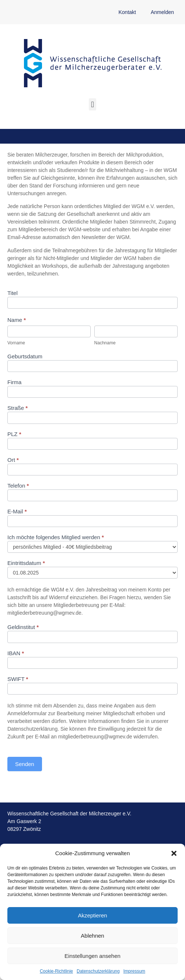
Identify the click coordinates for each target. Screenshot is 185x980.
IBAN (16, 653)
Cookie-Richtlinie (56, 971)
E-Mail (17, 512)
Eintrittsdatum (26, 563)
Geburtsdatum (25, 356)
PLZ (14, 434)
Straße (18, 408)
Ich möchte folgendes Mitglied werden (56, 537)
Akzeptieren (92, 915)
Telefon (18, 486)
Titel (13, 293)
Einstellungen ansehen (92, 956)
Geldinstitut (23, 627)
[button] (174, 853)
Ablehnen (92, 936)
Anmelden (162, 12)
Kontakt (127, 12)
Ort (13, 460)
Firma (14, 382)
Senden (25, 764)
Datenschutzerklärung (98, 971)
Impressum (134, 971)
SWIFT (18, 679)
